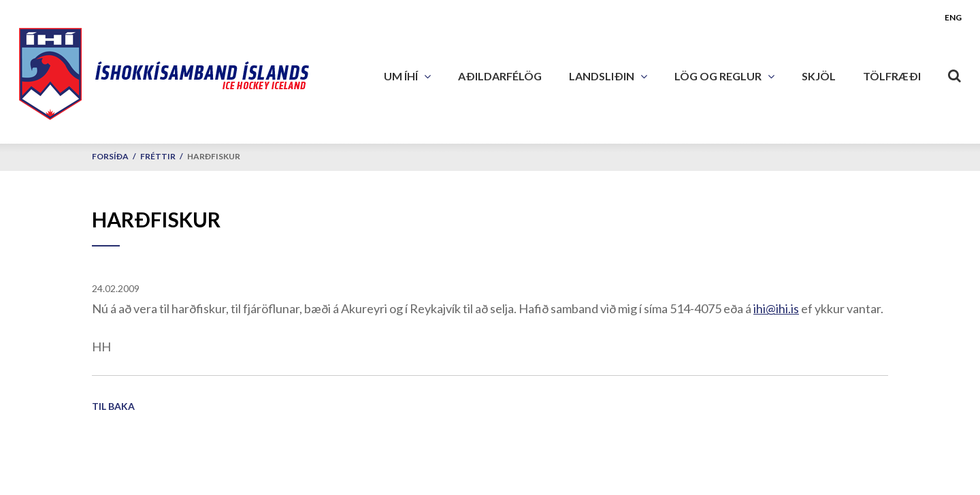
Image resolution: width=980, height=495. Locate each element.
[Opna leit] (955, 73)
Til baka (113, 406)
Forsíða (110, 156)
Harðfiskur (214, 156)
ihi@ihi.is (776, 308)
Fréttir (158, 156)
